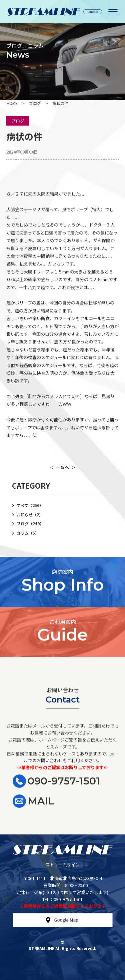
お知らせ (30, 515)
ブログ (18, 121)
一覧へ (62, 467)
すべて (30, 505)
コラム (28, 533)
